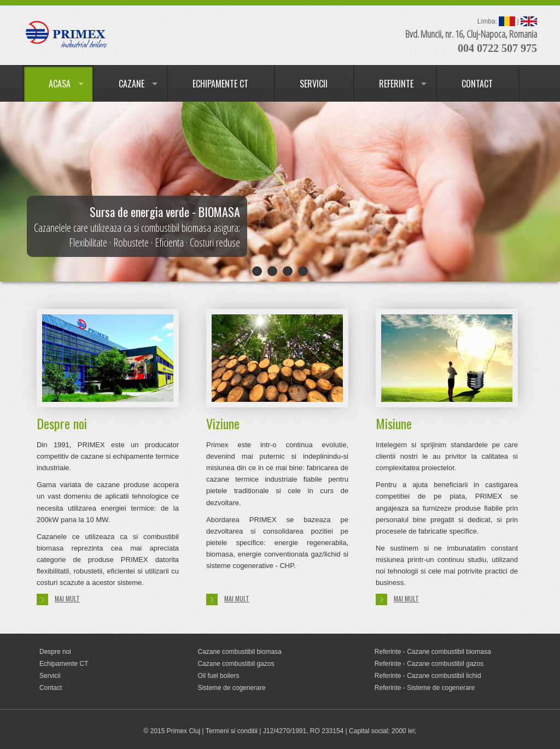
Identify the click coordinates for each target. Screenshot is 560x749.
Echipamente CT (64, 664)
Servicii (50, 676)
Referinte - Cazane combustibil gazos (429, 664)
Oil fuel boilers (218, 676)
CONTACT (477, 84)
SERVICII (314, 84)
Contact (51, 688)
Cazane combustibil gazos (236, 664)
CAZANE (132, 84)
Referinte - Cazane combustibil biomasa (433, 652)
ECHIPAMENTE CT (220, 84)
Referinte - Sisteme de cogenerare (425, 688)
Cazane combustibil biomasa (239, 652)
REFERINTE (396, 84)
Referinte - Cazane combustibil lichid (428, 676)
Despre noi (55, 652)
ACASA (60, 84)
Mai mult (58, 599)
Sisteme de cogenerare (231, 688)
